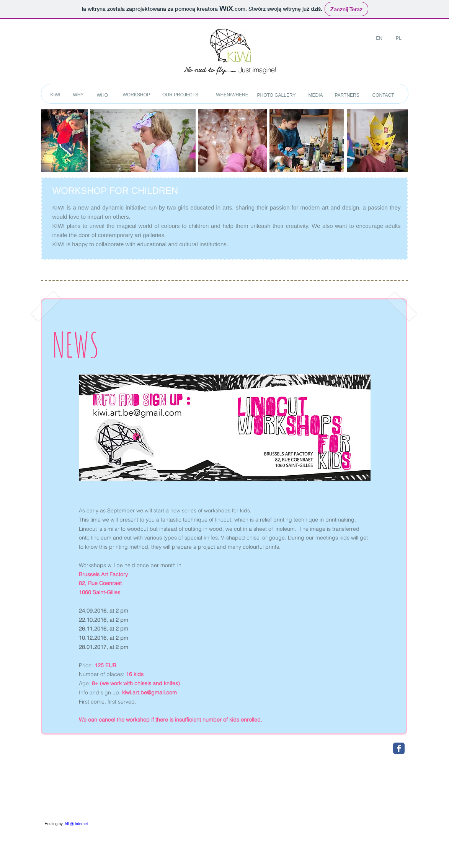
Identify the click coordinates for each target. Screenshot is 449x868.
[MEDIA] (316, 95)
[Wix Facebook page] (399, 748)
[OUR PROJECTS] (180, 95)
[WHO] (103, 95)
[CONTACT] (383, 95)
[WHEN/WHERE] (232, 95)
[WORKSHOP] (136, 95)
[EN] (379, 38)
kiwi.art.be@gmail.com (149, 692)
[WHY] (78, 95)
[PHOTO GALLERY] (277, 95)
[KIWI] (56, 95)
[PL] (399, 38)
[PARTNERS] (347, 95)
